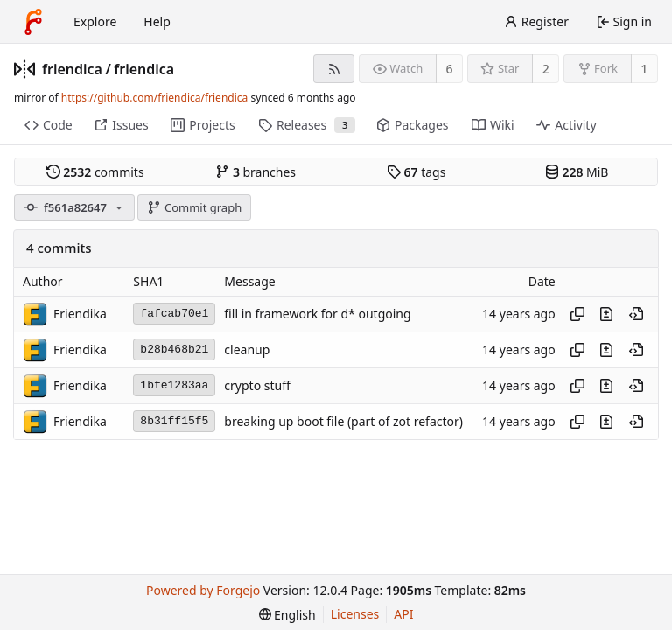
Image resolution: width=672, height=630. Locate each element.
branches (255, 172)
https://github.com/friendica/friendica (154, 98)
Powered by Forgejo (203, 590)
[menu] (287, 615)
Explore (95, 21)
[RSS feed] (334, 69)
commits (95, 172)
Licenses (355, 614)
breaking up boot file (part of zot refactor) (343, 421)
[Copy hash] (577, 314)
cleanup (247, 350)
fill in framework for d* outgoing (317, 314)
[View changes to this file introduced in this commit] (606, 314)
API (403, 614)
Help (157, 21)
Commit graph (194, 207)
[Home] (33, 22)
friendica (72, 69)
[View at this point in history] (636, 314)
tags (416, 172)
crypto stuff (257, 385)
